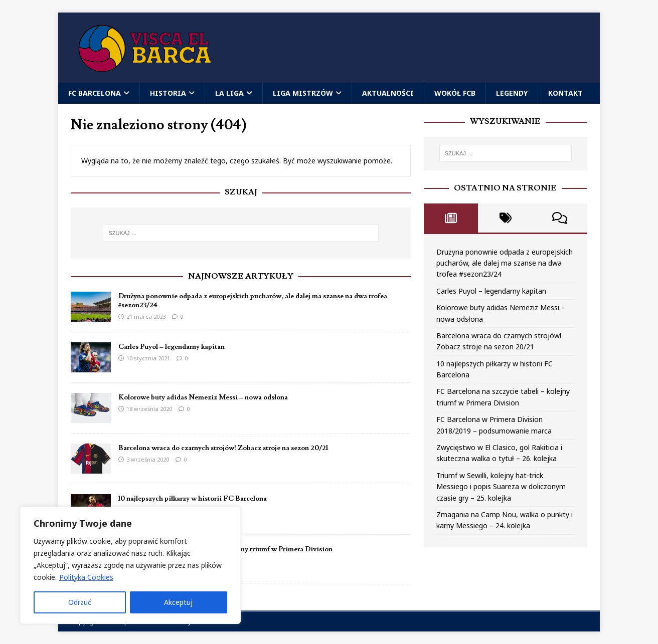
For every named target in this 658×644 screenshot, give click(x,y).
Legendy (512, 93)
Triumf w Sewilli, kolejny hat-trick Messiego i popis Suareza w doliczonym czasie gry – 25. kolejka (501, 487)
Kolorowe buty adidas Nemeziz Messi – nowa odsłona (203, 397)
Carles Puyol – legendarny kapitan (172, 347)
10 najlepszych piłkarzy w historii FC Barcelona (193, 499)
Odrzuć (80, 602)
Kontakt (565, 93)
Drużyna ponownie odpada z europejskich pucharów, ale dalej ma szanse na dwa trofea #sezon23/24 (505, 263)
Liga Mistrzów (303, 93)
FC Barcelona (95, 93)
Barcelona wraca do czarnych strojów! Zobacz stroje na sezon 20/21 (223, 448)
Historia (168, 93)
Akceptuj (178, 602)
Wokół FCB (455, 93)
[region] (130, 565)
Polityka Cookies (86, 577)
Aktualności (388, 93)
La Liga (229, 93)
